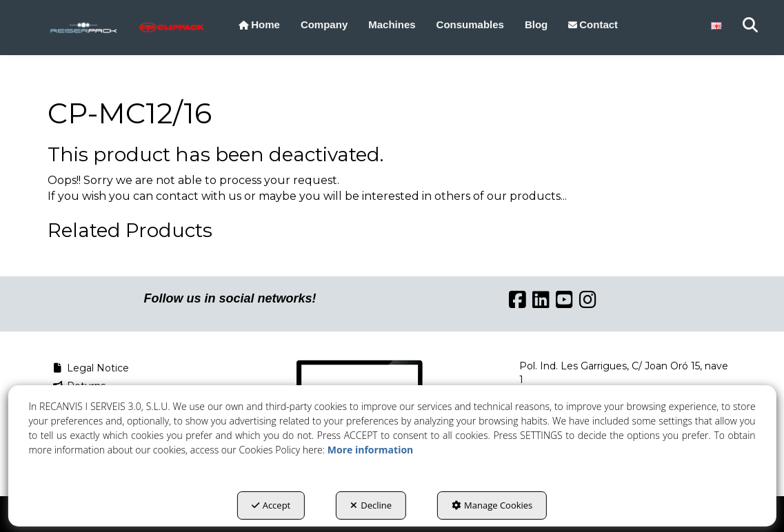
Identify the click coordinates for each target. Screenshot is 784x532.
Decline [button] (371, 505)
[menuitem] (259, 25)
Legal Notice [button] (90, 368)
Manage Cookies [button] (492, 505)
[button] (83, 28)
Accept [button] (271, 505)
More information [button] (370, 450)
